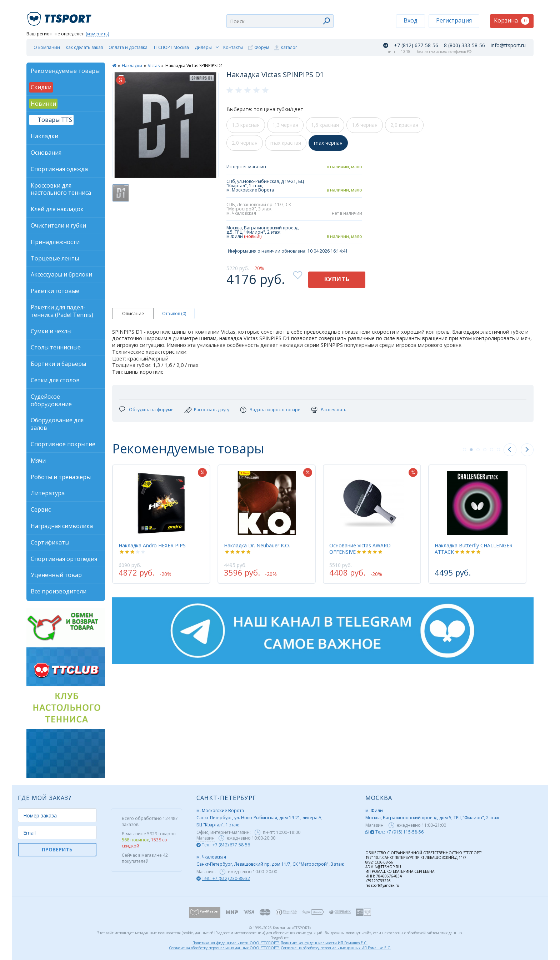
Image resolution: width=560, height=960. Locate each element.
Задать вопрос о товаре (275, 410)
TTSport (60, 16)
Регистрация (454, 20)
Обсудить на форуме (151, 410)
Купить (337, 279)
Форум (262, 47)
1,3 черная (285, 125)
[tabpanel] (161, 524)
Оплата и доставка (128, 47)
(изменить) (97, 34)
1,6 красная (325, 125)
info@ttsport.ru (508, 45)
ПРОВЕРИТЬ (57, 849)
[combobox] (280, 21)
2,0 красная (404, 125)
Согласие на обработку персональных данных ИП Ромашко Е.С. (336, 948)
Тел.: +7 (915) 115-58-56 (399, 832)
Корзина (512, 21)
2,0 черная (245, 143)
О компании (47, 47)
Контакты (233, 47)
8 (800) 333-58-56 (464, 45)
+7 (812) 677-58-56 (416, 45)
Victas (154, 66)
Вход (411, 20)
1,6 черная (365, 125)
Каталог (289, 47)
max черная (328, 143)
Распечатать (334, 410)
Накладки (132, 66)
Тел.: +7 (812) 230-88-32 (226, 878)
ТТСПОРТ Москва (171, 47)
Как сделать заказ (84, 47)
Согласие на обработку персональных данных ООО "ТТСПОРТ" (224, 948)
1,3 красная (246, 125)
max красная (286, 143)
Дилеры (203, 47)
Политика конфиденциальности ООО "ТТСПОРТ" (236, 943)
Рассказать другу (212, 410)
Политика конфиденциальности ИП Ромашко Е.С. (324, 943)
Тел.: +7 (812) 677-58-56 (226, 845)
